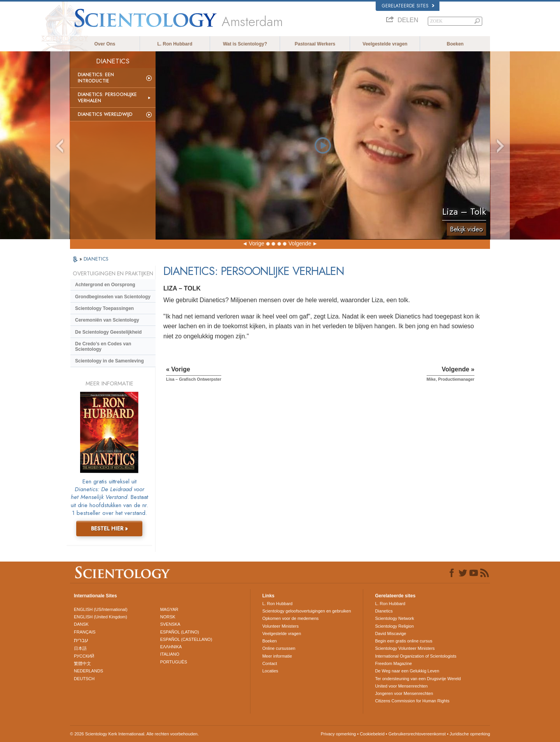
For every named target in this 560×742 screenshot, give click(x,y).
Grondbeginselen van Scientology (113, 297)
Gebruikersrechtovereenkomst (417, 734)
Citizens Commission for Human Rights (412, 701)
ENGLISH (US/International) (101, 609)
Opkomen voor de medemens (290, 618)
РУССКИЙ (84, 656)
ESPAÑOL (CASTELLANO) (186, 639)
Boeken (455, 44)
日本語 (80, 648)
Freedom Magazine (393, 663)
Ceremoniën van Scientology (107, 320)
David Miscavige (390, 633)
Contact (269, 663)
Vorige (257, 243)
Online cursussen (279, 648)
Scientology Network (394, 618)
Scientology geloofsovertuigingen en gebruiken (306, 611)
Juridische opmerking (470, 734)
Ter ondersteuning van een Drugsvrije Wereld (418, 679)
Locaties (270, 671)
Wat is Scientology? (245, 44)
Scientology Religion (394, 626)
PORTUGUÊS (174, 662)
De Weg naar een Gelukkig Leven (407, 671)
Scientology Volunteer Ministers (405, 648)
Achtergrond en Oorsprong (105, 285)
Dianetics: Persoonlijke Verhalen (107, 98)
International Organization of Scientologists (416, 656)
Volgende (300, 243)
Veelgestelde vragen (385, 44)
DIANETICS (96, 259)
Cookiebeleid (372, 734)
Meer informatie (277, 656)
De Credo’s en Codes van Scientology (103, 346)
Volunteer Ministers (280, 626)
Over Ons (105, 44)
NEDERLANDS (88, 671)
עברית (81, 640)
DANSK (81, 624)
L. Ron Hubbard (175, 44)
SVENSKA (170, 624)
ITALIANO (170, 654)
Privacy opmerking (338, 734)
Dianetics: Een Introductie (96, 78)
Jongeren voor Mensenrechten (404, 693)
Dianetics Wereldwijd (105, 114)
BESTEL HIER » (109, 528)
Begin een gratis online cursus (403, 641)
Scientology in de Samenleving (109, 361)
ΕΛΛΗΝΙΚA (171, 647)
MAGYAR (169, 609)
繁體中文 (82, 663)
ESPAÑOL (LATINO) (180, 632)
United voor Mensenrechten (401, 686)
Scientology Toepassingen (104, 308)
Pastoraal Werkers (315, 44)
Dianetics (384, 611)
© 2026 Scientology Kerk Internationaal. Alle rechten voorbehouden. (134, 734)
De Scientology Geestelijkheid (108, 332)
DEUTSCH (84, 679)
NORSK (168, 617)
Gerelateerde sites (408, 6)
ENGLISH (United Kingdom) (101, 617)
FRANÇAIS (85, 632)
